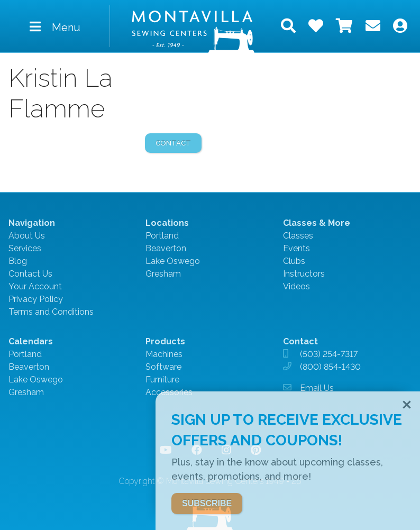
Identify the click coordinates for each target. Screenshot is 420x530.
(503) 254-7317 (329, 354)
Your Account (35, 286)
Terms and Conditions (51, 312)
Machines (164, 354)
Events (296, 248)
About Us (27, 236)
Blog (18, 261)
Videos (296, 286)
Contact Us (30, 274)
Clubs (294, 261)
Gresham (163, 274)
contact (173, 143)
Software (163, 367)
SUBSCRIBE (207, 503)
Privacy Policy (36, 299)
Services (25, 248)
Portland (162, 236)
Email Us (317, 388)
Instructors (304, 274)
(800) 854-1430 (330, 367)
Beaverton (166, 248)
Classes (298, 236)
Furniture (162, 380)
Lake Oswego (173, 261)
